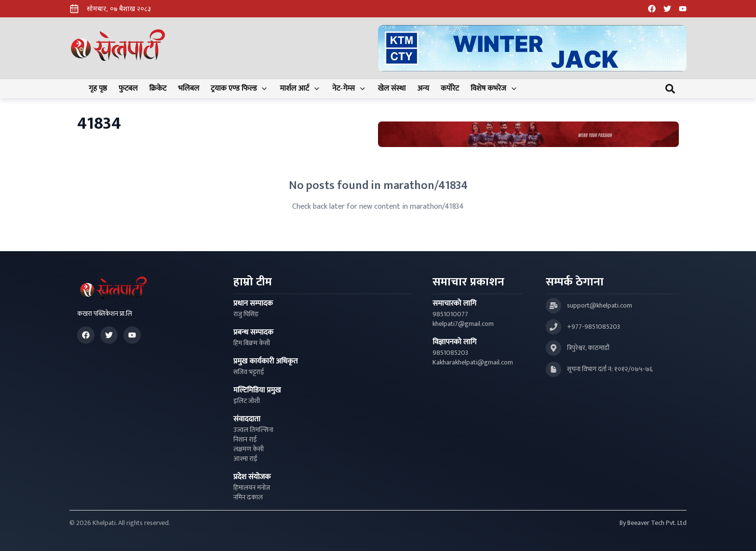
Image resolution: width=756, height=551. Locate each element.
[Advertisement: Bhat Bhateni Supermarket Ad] (528, 134)
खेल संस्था (392, 89)
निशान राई (245, 440)
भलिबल (189, 89)
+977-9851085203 (594, 327)
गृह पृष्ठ (98, 89)
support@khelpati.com (600, 306)
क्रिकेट (158, 89)
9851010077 (450, 314)
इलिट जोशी (247, 401)
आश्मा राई (245, 459)
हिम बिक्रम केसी (252, 343)
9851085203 (450, 353)
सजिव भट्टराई (249, 372)
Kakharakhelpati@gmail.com (473, 363)
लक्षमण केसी (249, 449)
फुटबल (128, 89)
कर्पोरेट (450, 89)
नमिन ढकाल (248, 497)
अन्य (423, 89)
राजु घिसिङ (246, 314)
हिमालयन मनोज (252, 488)
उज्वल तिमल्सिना (253, 430)
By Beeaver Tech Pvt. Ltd (653, 523)
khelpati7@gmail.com (463, 324)
